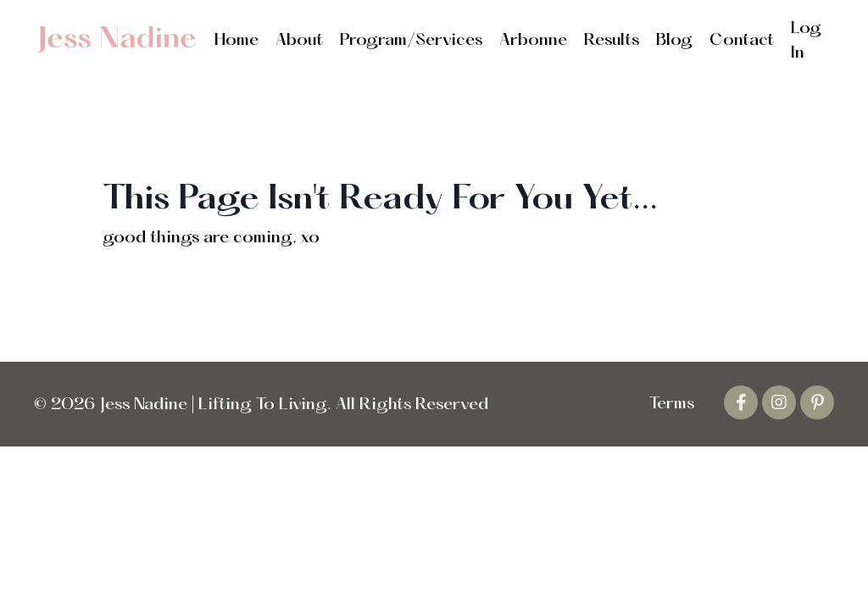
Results (612, 41)
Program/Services (411, 41)
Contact (742, 41)
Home (236, 41)
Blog (674, 41)
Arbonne (533, 41)
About (299, 41)
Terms (672, 404)
